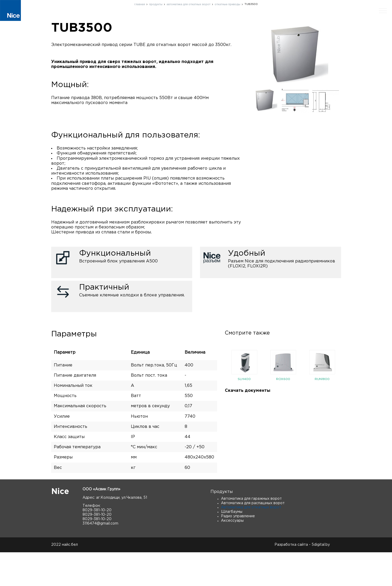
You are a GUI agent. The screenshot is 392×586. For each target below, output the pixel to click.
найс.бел (70, 578)
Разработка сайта (291, 578)
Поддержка (256, 19)
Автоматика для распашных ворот (253, 537)
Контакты (286, 19)
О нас (230, 19)
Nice (60, 525)
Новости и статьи (322, 19)
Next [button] (345, 400)
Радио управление (238, 550)
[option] (244, 400)
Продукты (206, 19)
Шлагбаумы (232, 545)
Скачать (356, 19)
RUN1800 (322, 413)
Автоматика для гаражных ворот (251, 532)
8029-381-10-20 (97, 544)
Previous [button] (221, 400)
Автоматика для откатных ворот (251, 541)
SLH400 (244, 413)
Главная (179, 19)
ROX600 (283, 413)
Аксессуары (232, 554)
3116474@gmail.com (100, 557)
